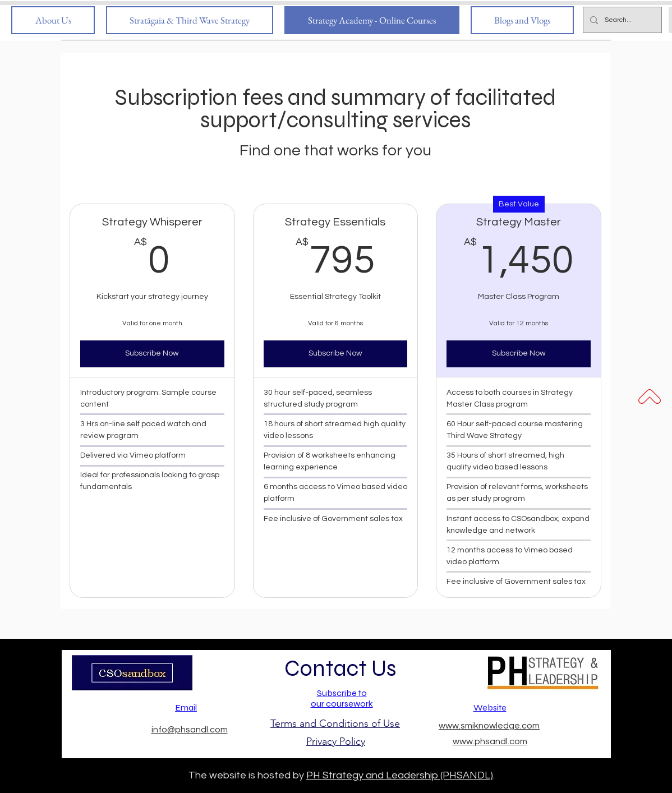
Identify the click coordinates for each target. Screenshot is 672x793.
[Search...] (621, 20)
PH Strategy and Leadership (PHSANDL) (400, 775)
